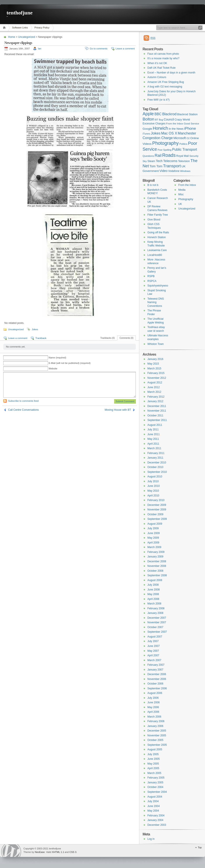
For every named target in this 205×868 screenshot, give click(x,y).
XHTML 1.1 (58, 852)
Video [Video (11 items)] (163, 171)
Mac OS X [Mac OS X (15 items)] (169, 133)
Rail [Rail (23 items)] (158, 155)
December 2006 (157, 674)
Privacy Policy (42, 28)
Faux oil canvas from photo (163, 54)
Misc (181, 194)
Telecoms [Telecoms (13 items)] (170, 161)
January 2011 (155, 458)
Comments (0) (126, 338)
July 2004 (153, 801)
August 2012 (155, 382)
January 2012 (155, 401)
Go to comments (99, 49)
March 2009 (154, 547)
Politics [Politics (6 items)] (183, 144)
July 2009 (153, 528)
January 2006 (155, 726)
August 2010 (155, 477)
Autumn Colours (157, 77)
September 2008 (157, 575)
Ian (40, 49)
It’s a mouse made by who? (163, 58)
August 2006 (155, 693)
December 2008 (157, 561)
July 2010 (153, 481)
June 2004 (154, 806)
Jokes (35, 329)
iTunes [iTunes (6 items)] (146, 134)
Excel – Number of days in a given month (171, 73)
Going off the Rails (158, 232)
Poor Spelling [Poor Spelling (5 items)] (165, 150)
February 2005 (156, 778)
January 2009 (155, 557)
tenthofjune (20, 13)
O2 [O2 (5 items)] (188, 138)
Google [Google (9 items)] (147, 129)
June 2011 (154, 434)
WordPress (11, 851)
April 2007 (153, 655)
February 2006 (156, 721)
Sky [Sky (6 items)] (145, 161)
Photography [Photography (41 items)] (165, 143)
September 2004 (157, 792)
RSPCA (152, 281)
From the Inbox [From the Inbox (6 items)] (175, 124)
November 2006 (157, 679)
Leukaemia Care (157, 250)
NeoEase (40, 852)
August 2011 (155, 425)
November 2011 (157, 411)
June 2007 (154, 646)
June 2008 (154, 590)
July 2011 (153, 430)
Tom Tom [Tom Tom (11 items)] (156, 166)
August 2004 (155, 797)
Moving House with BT (118, 410)
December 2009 (157, 505)
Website (53, 369)
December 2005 (157, 731)
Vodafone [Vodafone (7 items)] (174, 171)
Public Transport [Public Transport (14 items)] (185, 149)
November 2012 (157, 378)
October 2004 (155, 787)
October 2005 (155, 740)
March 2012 (154, 392)
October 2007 (155, 627)
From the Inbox (187, 185)
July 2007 (153, 641)
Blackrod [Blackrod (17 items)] (169, 114)
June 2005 (154, 759)
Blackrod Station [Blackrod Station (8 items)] (187, 114)
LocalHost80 (155, 255)
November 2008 (157, 566)
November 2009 (157, 510)
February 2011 (156, 453)
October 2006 (155, 684)
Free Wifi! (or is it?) (158, 100)
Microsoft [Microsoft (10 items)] (180, 138)
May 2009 (153, 538)
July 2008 (153, 585)
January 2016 (155, 359)
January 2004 (155, 820)
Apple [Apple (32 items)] (148, 114)
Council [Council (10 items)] (169, 119)
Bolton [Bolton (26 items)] (148, 119)
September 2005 (157, 745)
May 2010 (153, 491)
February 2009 (156, 552)
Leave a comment (125, 49)
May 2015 (153, 364)
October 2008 (155, 571)
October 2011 (155, 416)
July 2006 (153, 698)
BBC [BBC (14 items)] (158, 114)
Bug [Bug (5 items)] (161, 120)
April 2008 (153, 599)
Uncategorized (27, 37)
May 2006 (153, 707)
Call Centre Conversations (23, 410)
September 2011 (157, 420)
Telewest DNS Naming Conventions (156, 302)
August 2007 (155, 637)
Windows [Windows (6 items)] (185, 171)
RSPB (151, 276)
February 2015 (156, 373)
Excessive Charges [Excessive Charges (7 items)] (154, 124)
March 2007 (154, 660)
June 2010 (154, 486)
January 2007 (155, 670)
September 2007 (157, 632)
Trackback (41, 338)
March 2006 (154, 717)
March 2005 (154, 773)
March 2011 (154, 448)
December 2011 (157, 406)
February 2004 (156, 816)
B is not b (153, 185)
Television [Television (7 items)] (184, 161)
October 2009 (155, 514)
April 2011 (153, 444)
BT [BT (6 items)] (157, 120)
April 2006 (153, 712)
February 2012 (156, 397)
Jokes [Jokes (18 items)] (156, 133)
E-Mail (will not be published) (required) (70, 363)
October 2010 (155, 467)
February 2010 (156, 500)
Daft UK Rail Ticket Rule (162, 68)
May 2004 (153, 811)
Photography (186, 199)
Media (182, 190)
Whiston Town (156, 344)
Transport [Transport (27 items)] (172, 166)
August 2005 (155, 749)
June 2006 (154, 702)
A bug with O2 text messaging (165, 87)
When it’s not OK (157, 63)
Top (200, 847)
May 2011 (153, 439)
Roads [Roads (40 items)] (169, 155)
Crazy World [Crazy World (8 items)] (182, 120)
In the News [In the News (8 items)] (176, 129)
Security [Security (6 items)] (194, 156)
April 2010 (153, 496)
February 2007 (156, 665)
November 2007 (157, 622)
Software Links (20, 28)
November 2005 (157, 735)
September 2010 (157, 472)
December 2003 (157, 825)
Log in (151, 839)
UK (180, 204)
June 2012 (154, 387)
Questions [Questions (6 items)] (148, 156)
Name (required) (57, 358)
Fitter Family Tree (158, 215)
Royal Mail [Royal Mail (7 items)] (183, 156)
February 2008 (156, 608)
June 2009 (154, 533)
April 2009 (153, 543)
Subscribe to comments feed (23, 401)
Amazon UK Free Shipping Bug (166, 82)
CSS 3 (73, 852)
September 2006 (157, 688)
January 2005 (155, 782)
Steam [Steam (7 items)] (151, 161)
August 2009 (155, 524)
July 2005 (153, 754)
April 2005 (153, 768)
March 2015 (154, 369)
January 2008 (155, 613)
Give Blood (154, 220)
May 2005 (153, 764)
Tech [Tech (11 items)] (159, 161)
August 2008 (155, 580)
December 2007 (157, 618)
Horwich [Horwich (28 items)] (160, 128)
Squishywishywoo (158, 286)
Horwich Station (157, 237)
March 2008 (154, 604)
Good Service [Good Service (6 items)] (191, 124)
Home (5, 28)
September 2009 (157, 519)
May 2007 (153, 651)
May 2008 (153, 594)
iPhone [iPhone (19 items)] (190, 128)
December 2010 (157, 463)
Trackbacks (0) (108, 338)
